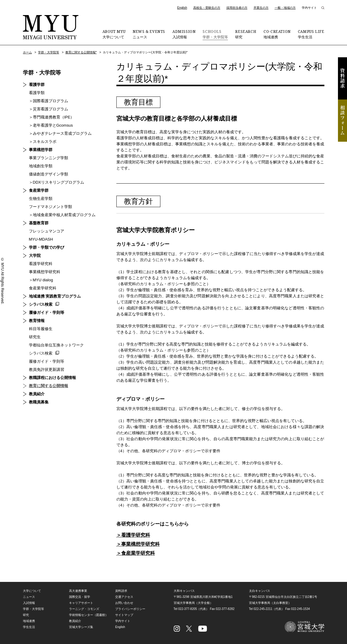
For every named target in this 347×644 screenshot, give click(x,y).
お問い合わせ (124, 603)
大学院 (35, 256)
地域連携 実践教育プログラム (55, 296)
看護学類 (37, 93)
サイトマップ (124, 615)
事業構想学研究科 (45, 272)
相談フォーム (342, 121)
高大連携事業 (78, 591)
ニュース (149, 34)
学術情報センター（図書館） (89, 615)
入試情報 (184, 34)
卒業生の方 (261, 8)
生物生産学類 (41, 199)
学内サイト (309, 8)
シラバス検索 (41, 304)
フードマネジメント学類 (50, 207)
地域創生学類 (41, 166)
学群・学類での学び (47, 247)
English (182, 8)
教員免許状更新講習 (47, 369)
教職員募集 (39, 402)
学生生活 (311, 34)
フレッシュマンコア (47, 231)
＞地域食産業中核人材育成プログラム (62, 215)
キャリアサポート (81, 603)
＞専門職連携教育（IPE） (52, 117)
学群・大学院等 (215, 34)
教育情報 (37, 321)
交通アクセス (124, 597)
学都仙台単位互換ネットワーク (56, 345)
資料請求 (342, 78)
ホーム (27, 52)
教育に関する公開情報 (49, 386)
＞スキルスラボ (43, 142)
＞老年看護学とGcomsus (51, 125)
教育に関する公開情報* (81, 52)
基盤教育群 (39, 223)
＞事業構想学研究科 (138, 544)
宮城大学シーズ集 (81, 627)
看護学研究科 (41, 264)
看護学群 (37, 85)
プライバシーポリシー (130, 609)
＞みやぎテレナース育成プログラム (60, 133)
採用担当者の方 (237, 8)
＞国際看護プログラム (49, 101)
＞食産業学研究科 (136, 553)
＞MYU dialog (41, 280)
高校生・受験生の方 (207, 8)
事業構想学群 (41, 150)
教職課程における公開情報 (52, 378)
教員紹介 (37, 394)
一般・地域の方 (285, 8)
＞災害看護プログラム (49, 109)
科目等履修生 (41, 329)
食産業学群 (39, 190)
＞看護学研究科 (133, 535)
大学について (114, 34)
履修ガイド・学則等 (47, 313)
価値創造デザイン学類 (49, 174)
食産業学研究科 (43, 288)
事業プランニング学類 (49, 158)
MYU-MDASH (41, 239)
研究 (246, 34)
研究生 (35, 337)
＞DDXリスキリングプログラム (57, 182)
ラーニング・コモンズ (84, 609)
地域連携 (277, 34)
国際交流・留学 (80, 597)
